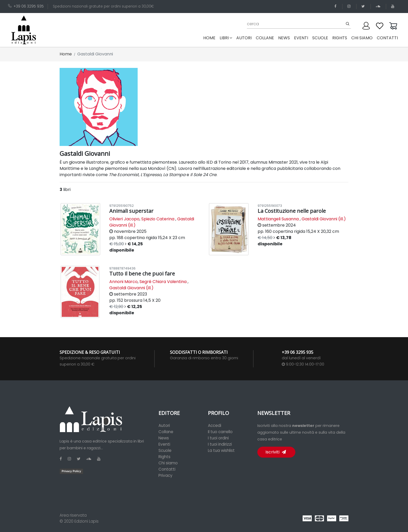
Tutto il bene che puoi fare (142, 274)
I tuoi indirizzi (220, 444)
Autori (164, 425)
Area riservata (73, 515)
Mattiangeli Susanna (278, 219)
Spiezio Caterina (158, 219)
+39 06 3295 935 (26, 6)
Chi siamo (168, 463)
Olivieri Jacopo (124, 219)
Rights (164, 457)
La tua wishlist (221, 450)
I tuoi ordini (218, 438)
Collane (166, 432)
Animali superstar (131, 211)
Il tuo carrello (220, 432)
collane (265, 38)
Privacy (165, 475)
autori (244, 38)
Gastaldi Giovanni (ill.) (324, 219)
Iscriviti (276, 452)
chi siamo (362, 38)
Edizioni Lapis (87, 521)
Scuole (165, 450)
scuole (320, 38)
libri (226, 38)
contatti (387, 38)
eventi (301, 38)
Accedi (215, 425)
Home (210, 38)
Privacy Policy (71, 471)
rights (340, 38)
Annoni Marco (123, 282)
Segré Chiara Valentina (163, 282)
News (164, 438)
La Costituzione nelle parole (292, 211)
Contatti (167, 469)
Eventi (164, 444)
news (284, 38)
